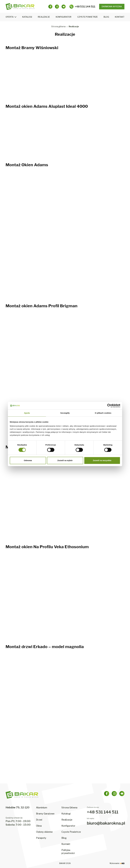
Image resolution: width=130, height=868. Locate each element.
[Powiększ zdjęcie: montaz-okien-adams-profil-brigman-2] (65, 336)
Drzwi (39, 820)
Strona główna (58, 27)
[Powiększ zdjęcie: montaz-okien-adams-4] (24, 236)
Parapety (41, 838)
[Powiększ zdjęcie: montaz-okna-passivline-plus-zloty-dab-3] (106, 477)
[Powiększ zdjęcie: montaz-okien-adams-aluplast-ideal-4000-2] (65, 136)
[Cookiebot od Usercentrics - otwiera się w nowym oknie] (109, 406)
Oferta (10, 17)
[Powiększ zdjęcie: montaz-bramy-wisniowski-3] (106, 78)
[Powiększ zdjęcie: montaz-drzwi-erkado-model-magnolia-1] (24, 676)
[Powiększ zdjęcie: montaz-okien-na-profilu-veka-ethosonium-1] (24, 577)
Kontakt (120, 17)
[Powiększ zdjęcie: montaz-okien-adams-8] (65, 277)
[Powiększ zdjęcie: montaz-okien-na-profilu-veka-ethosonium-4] (24, 618)
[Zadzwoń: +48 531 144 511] (82, 7)
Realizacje (44, 17)
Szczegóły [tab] (65, 413)
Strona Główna (69, 808)
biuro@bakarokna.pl (106, 823)
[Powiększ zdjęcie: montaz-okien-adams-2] (65, 195)
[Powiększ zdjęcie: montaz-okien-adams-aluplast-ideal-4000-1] (24, 136)
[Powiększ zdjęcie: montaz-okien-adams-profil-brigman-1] (24, 336)
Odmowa (28, 460)
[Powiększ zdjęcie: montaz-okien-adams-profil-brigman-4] (24, 377)
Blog (106, 17)
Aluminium (42, 808)
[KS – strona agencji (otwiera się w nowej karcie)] (122, 863)
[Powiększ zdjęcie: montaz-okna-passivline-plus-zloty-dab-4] (24, 518)
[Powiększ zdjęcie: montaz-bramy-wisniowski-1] (24, 78)
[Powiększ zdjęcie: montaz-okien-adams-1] (24, 195)
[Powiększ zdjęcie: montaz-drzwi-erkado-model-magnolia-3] (106, 676)
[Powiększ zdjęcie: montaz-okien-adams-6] (106, 236)
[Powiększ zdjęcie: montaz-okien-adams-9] (106, 277)
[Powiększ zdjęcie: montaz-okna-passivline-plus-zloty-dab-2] (65, 477)
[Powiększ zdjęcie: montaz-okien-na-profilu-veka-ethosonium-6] (106, 618)
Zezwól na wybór (65, 460)
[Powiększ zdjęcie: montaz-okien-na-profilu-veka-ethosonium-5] (65, 618)
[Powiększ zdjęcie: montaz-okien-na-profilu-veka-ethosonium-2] (65, 577)
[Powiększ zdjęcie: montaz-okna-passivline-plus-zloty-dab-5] (65, 518)
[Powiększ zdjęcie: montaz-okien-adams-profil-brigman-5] (65, 377)
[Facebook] (50, 7)
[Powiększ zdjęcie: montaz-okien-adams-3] (106, 195)
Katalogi (27, 17)
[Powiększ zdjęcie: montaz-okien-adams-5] (65, 236)
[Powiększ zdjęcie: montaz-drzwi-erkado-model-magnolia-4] (24, 718)
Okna (39, 826)
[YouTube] (64, 7)
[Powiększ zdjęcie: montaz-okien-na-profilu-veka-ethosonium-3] (106, 577)
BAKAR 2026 (65, 863)
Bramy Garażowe (45, 814)
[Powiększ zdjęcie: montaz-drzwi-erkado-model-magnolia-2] (65, 676)
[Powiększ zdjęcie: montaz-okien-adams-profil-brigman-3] (106, 336)
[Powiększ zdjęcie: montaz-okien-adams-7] (24, 277)
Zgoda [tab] (27, 413)
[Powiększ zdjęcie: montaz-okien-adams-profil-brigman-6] (106, 377)
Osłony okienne (44, 832)
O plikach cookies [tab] (103, 413)
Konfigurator (64, 17)
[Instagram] (57, 7)
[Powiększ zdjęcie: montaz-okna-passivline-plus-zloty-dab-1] (24, 477)
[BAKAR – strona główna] (20, 7)
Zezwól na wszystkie (102, 460)
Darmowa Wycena (112, 7)
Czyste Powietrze (88, 17)
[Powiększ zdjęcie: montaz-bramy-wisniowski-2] (65, 78)
